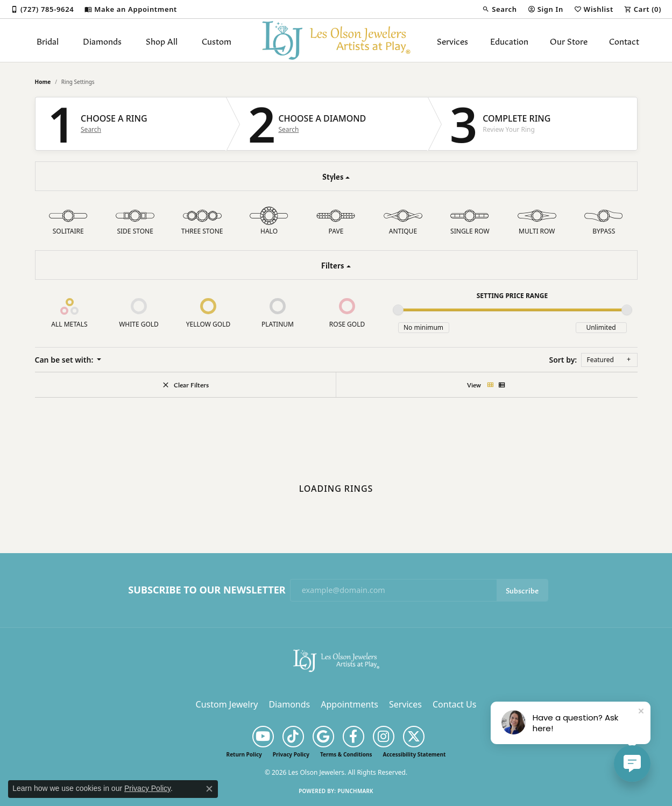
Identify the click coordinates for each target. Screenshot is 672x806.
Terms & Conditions (346, 754)
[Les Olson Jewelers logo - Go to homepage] (336, 40)
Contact (624, 40)
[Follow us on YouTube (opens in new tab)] (263, 737)
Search (91, 130)
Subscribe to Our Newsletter (207, 590)
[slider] (398, 310)
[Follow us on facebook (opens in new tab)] (353, 737)
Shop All (162, 40)
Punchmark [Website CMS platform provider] (355, 791)
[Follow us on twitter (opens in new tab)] (414, 737)
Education (509, 40)
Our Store (569, 40)
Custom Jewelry (227, 704)
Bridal (48, 40)
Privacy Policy (291, 754)
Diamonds (102, 40)
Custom (217, 40)
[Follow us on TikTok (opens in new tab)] (293, 737)
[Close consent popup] (209, 789)
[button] (499, 9)
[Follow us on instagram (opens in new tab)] (384, 737)
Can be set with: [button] (65, 360)
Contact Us (454, 704)
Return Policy (244, 754)
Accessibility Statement (415, 754)
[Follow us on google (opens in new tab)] (323, 737)
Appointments (349, 704)
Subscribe (522, 590)
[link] (42, 9)
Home (43, 82)
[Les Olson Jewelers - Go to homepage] (336, 660)
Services (452, 40)
